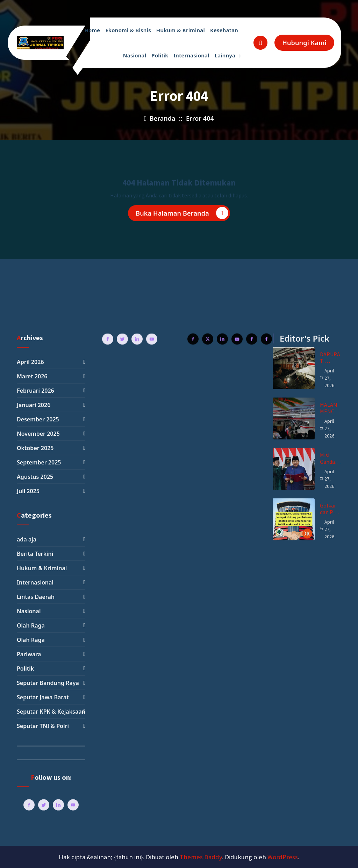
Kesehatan (224, 30)
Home (92, 30)
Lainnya (225, 55)
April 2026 (30, 766)
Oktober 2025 (35, 853)
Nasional (135, 55)
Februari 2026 (35, 795)
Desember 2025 (38, 824)
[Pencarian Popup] (260, 43)
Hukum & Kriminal (181, 30)
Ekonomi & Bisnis (128, 30)
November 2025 (38, 838)
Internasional (191, 55)
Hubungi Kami (304, 43)
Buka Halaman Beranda (182, 214)
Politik (160, 55)
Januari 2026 (34, 810)
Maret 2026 (32, 781)
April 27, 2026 (329, 782)
